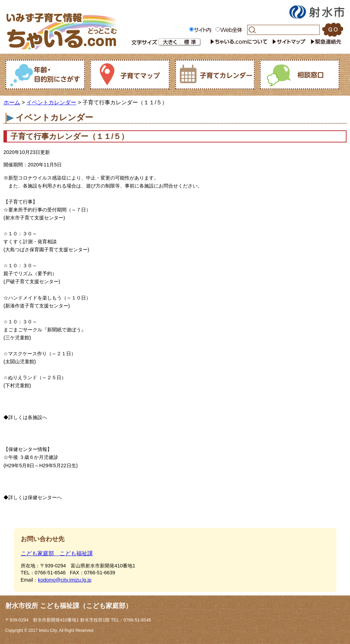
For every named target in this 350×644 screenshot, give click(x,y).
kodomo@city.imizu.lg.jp (64, 580)
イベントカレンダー (51, 102)
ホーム (12, 102)
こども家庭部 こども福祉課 (57, 553)
